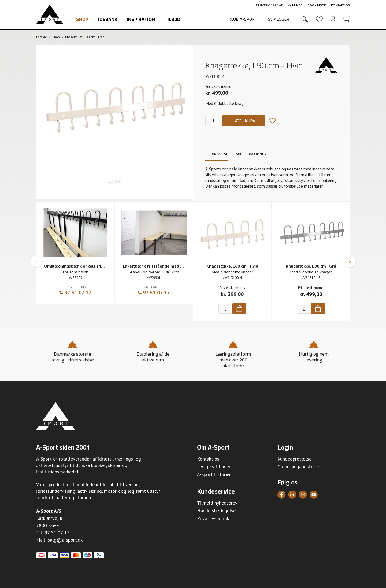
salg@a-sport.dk (65, 540)
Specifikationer (251, 154)
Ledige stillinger (214, 467)
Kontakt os (340, 5)
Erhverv (263, 5)
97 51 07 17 (75, 293)
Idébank (108, 19)
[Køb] (239, 309)
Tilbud (172, 19)
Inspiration (141, 19)
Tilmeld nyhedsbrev (217, 503)
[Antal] (213, 121)
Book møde (317, 5)
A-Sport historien (214, 474)
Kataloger (278, 19)
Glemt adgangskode (298, 467)
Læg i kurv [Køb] (244, 121)
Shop (82, 19)
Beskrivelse (217, 154)
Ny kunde (295, 5)
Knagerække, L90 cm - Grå (311, 266)
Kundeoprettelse (294, 459)
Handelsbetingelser (217, 511)
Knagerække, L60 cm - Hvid (232, 266)
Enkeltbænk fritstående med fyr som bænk (165, 266)
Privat (278, 5)
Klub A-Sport (243, 19)
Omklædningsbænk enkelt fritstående (82, 266)
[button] (36, 261)
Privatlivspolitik (213, 518)
